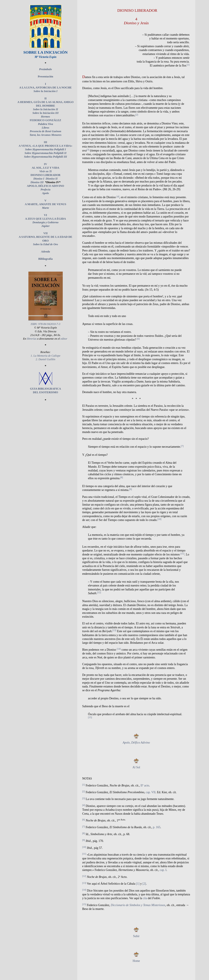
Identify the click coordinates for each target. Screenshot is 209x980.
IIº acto (145, 785)
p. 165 (157, 827)
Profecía (45, 190)
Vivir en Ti (46, 171)
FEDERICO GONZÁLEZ (45, 120)
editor (64, 339)
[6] (138, 339)
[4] (118, 197)
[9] (131, 489)
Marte (45, 208)
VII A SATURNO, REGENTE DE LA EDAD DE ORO (45, 237)
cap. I (163, 870)
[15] (90, 717)
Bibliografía (45, 259)
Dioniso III (37, 182)
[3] (88, 150)
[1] (188, 65)
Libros (45, 128)
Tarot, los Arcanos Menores (45, 135)
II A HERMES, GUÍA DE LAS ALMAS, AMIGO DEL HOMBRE (45, 102)
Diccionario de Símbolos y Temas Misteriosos (138, 905)
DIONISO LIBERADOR (45, 175)
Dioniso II (52, 179)
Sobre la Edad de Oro (45, 244)
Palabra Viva (45, 124)
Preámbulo (45, 69)
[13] (114, 630)
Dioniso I (39, 179)
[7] (182, 446)
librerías (32, 339)
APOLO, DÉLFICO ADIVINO (45, 186)
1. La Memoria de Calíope (46, 356)
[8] (122, 477)
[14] (119, 649)
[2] (137, 115)
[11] (182, 554)
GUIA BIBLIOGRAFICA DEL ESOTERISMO (46, 389)
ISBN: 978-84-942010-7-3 (45, 324)
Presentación (45, 76)
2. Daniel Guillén (45, 359)
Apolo (46, 193)
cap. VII (151, 792)
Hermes (45, 117)
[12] (99, 592)
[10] (159, 519)
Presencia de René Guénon (45, 131)
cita (145, 898)
